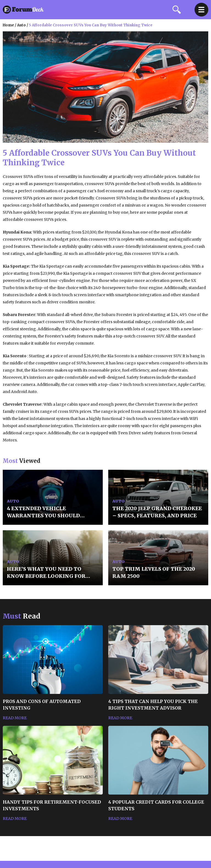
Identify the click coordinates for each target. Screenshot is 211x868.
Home (8, 25)
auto (21, 25)
